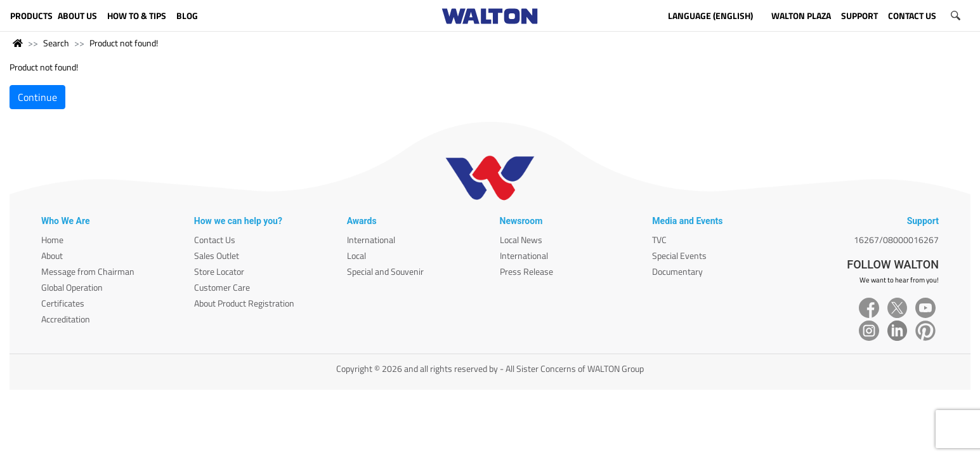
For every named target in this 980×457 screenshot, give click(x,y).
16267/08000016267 (896, 240)
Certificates (63, 303)
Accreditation (66, 319)
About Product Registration (244, 303)
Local (356, 255)
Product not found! (124, 43)
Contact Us (215, 240)
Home (52, 240)
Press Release (526, 271)
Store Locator (219, 271)
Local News (521, 240)
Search (56, 43)
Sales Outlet (217, 255)
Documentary (677, 271)
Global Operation (72, 287)
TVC (659, 240)
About (52, 255)
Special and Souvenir (385, 271)
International (371, 240)
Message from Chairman (88, 271)
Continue (37, 97)
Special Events (679, 255)
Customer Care (222, 287)
